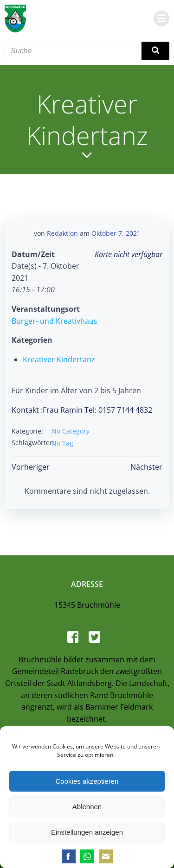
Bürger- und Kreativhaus (55, 321)
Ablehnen (87, 807)
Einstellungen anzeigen (87, 832)
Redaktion (62, 233)
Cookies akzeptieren (87, 781)
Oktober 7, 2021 (116, 233)
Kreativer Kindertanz (59, 359)
